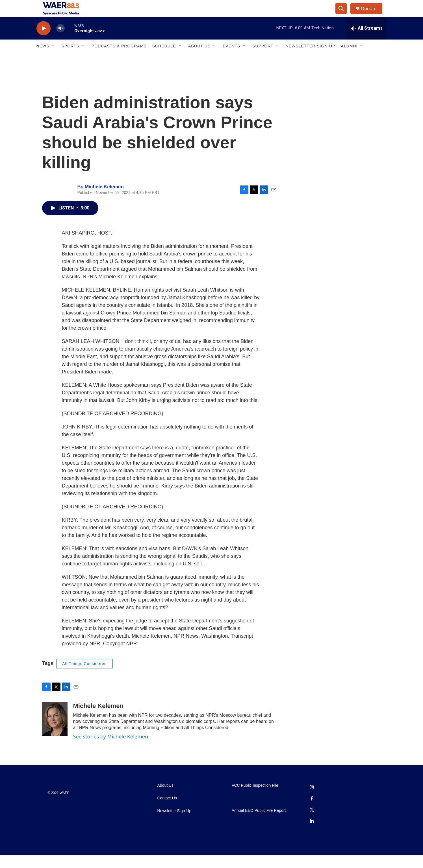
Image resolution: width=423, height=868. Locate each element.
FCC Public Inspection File (255, 798)
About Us (199, 59)
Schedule (164, 59)
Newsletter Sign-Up (311, 59)
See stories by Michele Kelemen (111, 749)
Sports (70, 59)
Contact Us (167, 811)
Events (231, 59)
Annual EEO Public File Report (259, 823)
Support (263, 59)
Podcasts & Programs (119, 59)
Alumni (349, 59)
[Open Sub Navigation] (54, 59)
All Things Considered (84, 676)
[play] (44, 41)
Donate (372, 15)
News (43, 59)
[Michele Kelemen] (55, 732)
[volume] (60, 41)
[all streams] (367, 41)
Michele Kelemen (104, 199)
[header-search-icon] (344, 15)
